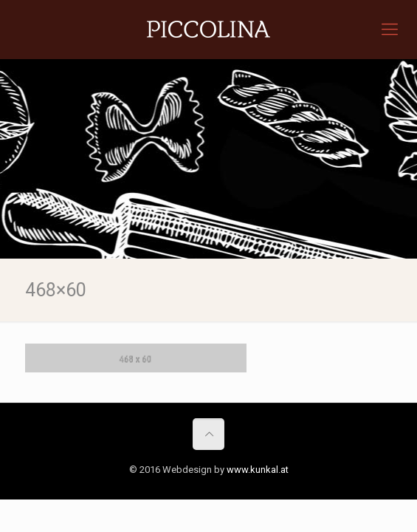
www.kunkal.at (258, 470)
